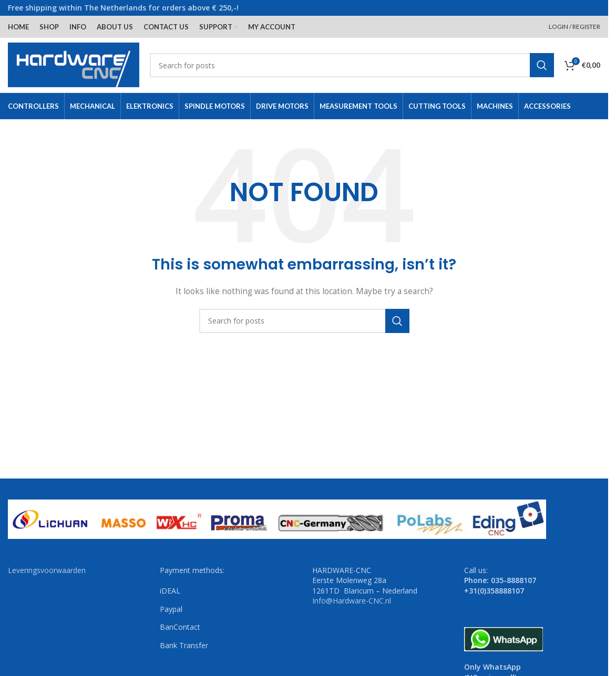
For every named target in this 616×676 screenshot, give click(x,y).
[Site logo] (74, 64)
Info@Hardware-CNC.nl (352, 601)
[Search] (352, 65)
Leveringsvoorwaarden (47, 570)
